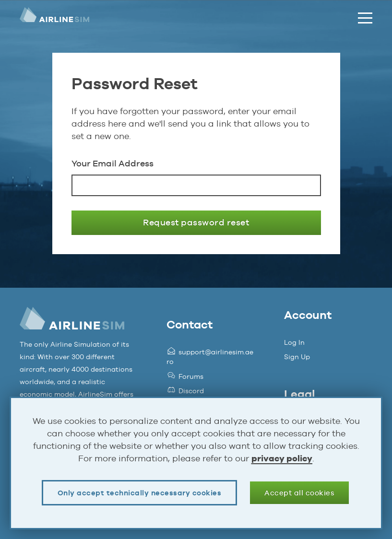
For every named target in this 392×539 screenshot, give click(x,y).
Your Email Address (113, 163)
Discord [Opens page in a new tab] (185, 391)
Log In (294, 342)
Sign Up (297, 357)
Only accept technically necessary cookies (140, 493)
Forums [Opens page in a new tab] (185, 376)
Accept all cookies (299, 493)
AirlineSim (54, 18)
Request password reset (196, 222)
